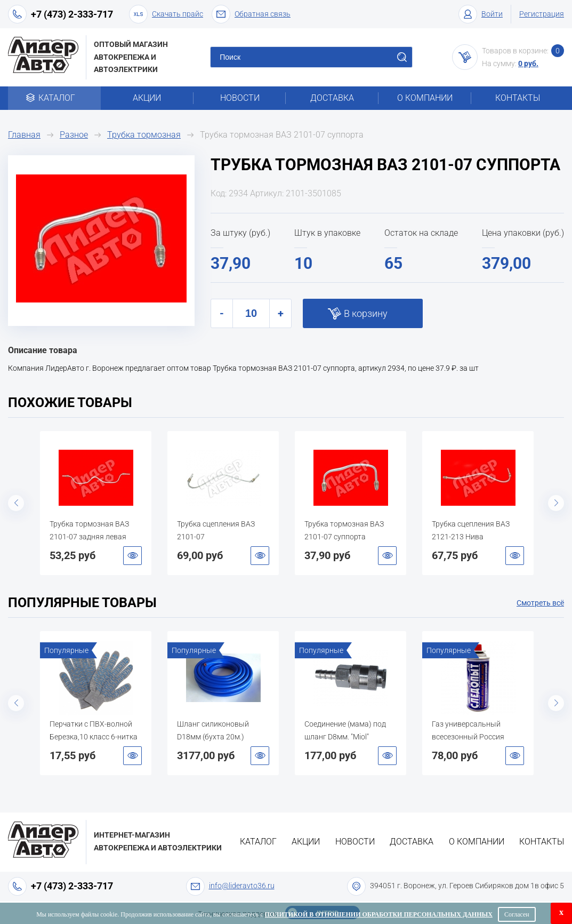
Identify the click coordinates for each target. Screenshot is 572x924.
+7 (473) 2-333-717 (72, 14)
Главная (24, 135)
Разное (74, 135)
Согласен (517, 914)
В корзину (366, 313)
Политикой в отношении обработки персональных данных (379, 914)
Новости (240, 98)
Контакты (518, 98)
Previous (16, 503)
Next (556, 503)
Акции (147, 98)
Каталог (54, 98)
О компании (425, 98)
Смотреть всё (540, 603)
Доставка (332, 98)
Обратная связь (251, 14)
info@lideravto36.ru (242, 886)
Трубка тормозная (144, 135)
